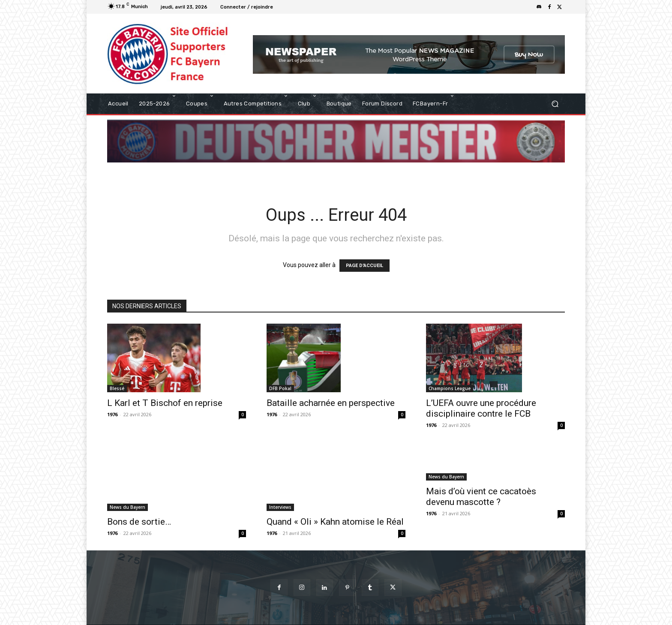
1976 (112, 414)
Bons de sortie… (139, 501)
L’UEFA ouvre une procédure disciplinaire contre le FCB (481, 408)
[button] (555, 104)
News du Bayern (127, 487)
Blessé (117, 388)
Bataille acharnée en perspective (331, 403)
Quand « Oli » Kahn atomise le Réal (335, 490)
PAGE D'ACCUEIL (364, 266)
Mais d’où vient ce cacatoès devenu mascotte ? (481, 497)
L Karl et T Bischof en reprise (165, 403)
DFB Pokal (280, 388)
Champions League (450, 388)
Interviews (280, 475)
